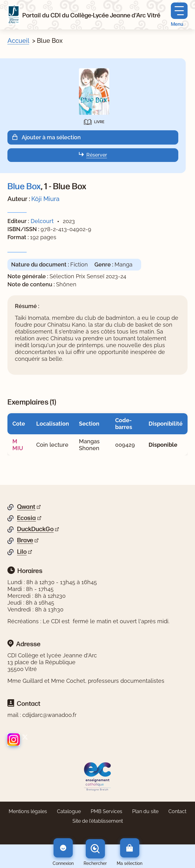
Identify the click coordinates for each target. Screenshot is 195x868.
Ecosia (26, 518)
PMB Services (106, 811)
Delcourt (42, 221)
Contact (177, 811)
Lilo (22, 552)
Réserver (97, 155)
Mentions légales (28, 811)
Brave (25, 540)
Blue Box (24, 186)
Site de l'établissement (98, 821)
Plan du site (145, 811)
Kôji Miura (45, 199)
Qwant (26, 507)
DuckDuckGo (35, 529)
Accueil (18, 41)
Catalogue (69, 811)
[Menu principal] (179, 15)
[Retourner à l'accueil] (14, 15)
